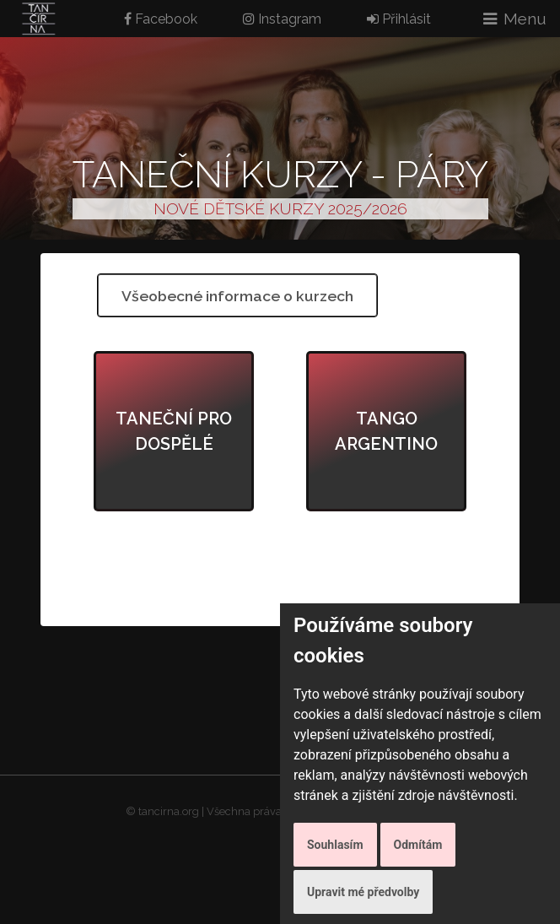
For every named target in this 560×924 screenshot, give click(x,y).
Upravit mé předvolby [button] (363, 892)
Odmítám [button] (418, 845)
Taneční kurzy (217, 174)
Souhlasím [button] (335, 845)
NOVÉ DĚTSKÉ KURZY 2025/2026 (280, 208)
